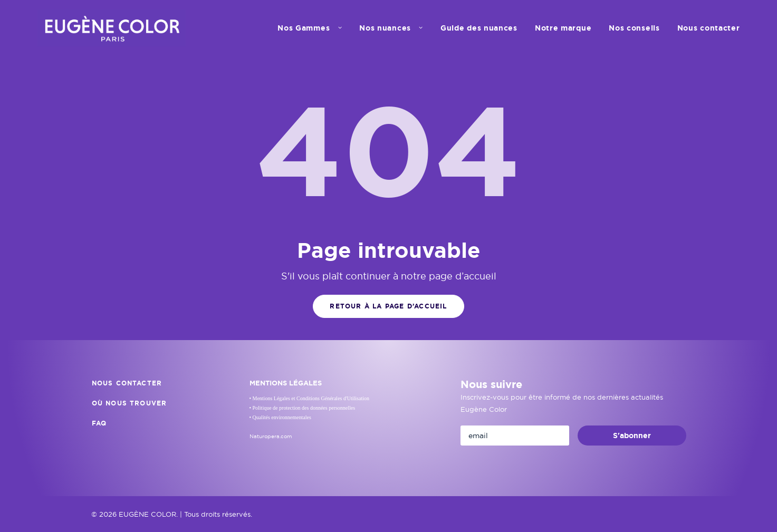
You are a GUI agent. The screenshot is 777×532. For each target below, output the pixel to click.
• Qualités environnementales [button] (280, 417)
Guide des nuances (479, 28)
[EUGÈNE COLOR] (112, 28)
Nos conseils (634, 28)
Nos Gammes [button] (310, 28)
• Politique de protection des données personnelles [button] (303, 408)
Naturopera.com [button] (271, 436)
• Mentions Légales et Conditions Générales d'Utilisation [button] (310, 398)
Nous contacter (709, 28)
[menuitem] (313, 28)
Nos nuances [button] (391, 28)
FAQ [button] (99, 423)
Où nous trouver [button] (129, 403)
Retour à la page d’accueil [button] (388, 306)
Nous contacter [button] (127, 383)
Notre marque (563, 28)
